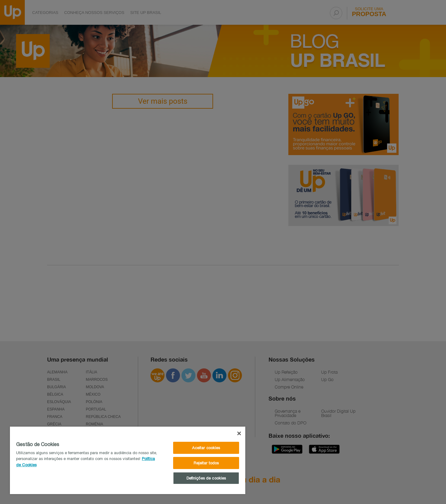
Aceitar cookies (206, 448)
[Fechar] (239, 433)
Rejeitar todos (206, 463)
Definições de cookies (206, 478)
